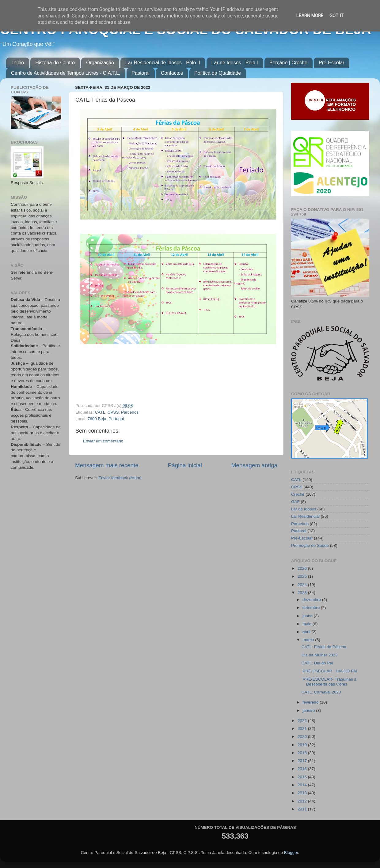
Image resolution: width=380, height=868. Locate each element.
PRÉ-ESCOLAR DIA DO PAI (331, 671)
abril (307, 632)
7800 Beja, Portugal (106, 419)
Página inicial (185, 465)
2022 (303, 721)
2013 (303, 793)
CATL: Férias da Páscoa (324, 647)
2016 (303, 769)
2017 (303, 761)
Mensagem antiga (254, 465)
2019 (303, 745)
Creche (298, 494)
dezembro (312, 600)
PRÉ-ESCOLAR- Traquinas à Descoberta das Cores (329, 682)
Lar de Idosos (304, 509)
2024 (303, 585)
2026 (303, 568)
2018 (303, 753)
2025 (303, 576)
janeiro (309, 710)
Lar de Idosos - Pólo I (235, 63)
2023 (303, 593)
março (309, 640)
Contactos (172, 73)
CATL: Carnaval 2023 (321, 692)
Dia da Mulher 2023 (320, 655)
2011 (303, 809)
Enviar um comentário (103, 441)
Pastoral (141, 73)
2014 (303, 785)
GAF (295, 502)
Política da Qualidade (218, 73)
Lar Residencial (305, 516)
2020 (303, 736)
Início (18, 63)
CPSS (113, 412)
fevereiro (311, 702)
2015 (303, 777)
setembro (312, 608)
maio (308, 624)
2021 (303, 729)
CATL (100, 412)
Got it (336, 16)
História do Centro (55, 63)
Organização (100, 63)
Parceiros (130, 412)
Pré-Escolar (332, 63)
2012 (303, 801)
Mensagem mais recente (107, 465)
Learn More (310, 16)
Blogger (291, 853)
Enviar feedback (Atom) (120, 478)
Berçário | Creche (288, 63)
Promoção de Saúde (310, 545)
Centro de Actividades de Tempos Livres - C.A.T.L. (66, 73)
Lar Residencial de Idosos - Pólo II (163, 63)
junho (308, 616)
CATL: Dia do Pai (317, 663)
